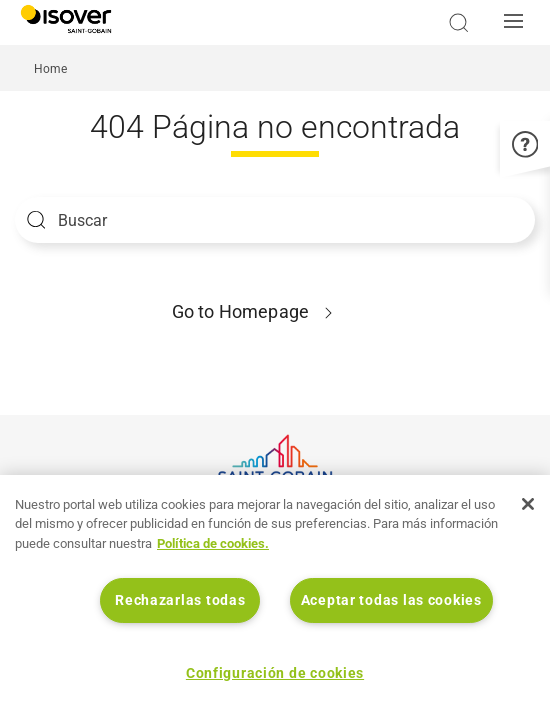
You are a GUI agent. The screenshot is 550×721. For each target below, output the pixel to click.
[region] (275, 598)
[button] (519, 23)
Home (50, 69)
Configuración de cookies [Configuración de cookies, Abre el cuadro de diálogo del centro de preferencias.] (275, 673)
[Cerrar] (528, 504)
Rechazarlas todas (180, 600)
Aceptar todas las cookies (391, 600)
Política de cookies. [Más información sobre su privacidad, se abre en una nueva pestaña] (213, 543)
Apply (36, 219)
